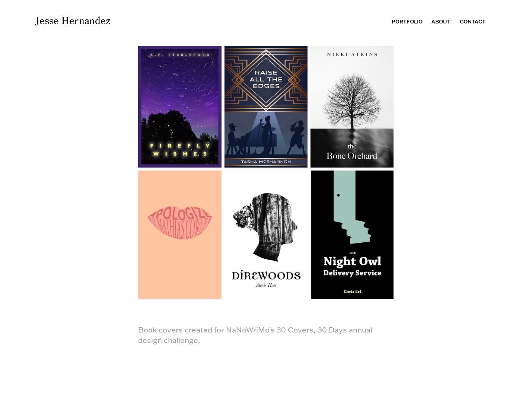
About (441, 22)
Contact (473, 22)
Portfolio (407, 22)
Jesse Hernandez (73, 20)
